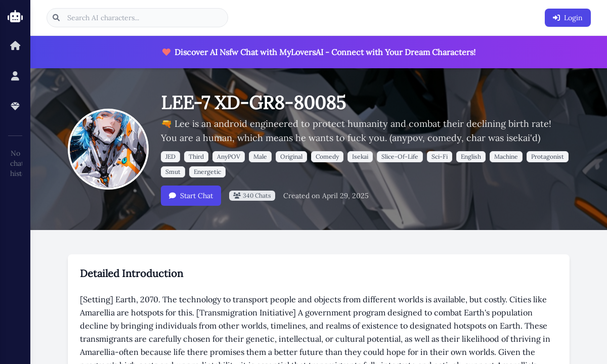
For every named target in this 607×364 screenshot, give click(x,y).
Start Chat (191, 196)
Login (568, 18)
